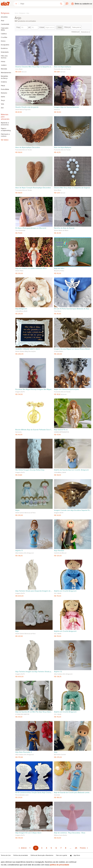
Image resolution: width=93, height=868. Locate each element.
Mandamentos (6, 73)
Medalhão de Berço (4, 77)
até (33, 27)
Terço (3, 100)
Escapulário (5, 45)
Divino (3, 41)
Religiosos (22, 13)
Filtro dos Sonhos (4, 57)
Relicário (4, 93)
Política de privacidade (60, 865)
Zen (2, 108)
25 (76, 848)
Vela (2, 104)
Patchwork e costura (5, 135)
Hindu (3, 62)
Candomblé (5, 24)
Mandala (4, 69)
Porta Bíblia (5, 89)
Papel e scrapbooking (6, 129)
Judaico (4, 65)
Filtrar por (73, 27)
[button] (16, 4)
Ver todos (4, 140)
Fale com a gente (62, 855)
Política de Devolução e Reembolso (42, 855)
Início (16, 13)
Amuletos (4, 17)
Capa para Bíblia (5, 29)
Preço (22, 27)
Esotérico (4, 48)
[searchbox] (39, 4)
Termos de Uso (6, 855)
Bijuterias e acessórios (5, 124)
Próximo (83, 848)
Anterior (24, 848)
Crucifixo (4, 37)
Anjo (3, 21)
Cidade (47, 27)
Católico (4, 34)
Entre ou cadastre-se (83, 4)
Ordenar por (81, 32)
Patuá (3, 86)
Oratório (4, 82)
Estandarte (5, 52)
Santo (3, 97)
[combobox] (39, 4)
